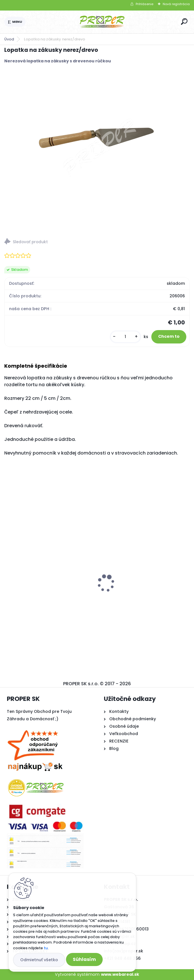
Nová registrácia (176, 4)
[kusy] (125, 337)
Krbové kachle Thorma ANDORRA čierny (44, 589)
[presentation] (8, 573)
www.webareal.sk (120, 974)
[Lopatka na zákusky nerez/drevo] (97, 144)
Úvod (9, 39)
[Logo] (102, 22)
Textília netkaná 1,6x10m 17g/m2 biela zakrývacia (144, 586)
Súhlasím (84, 959)
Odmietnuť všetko (39, 960)
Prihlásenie (145, 4)
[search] (184, 22)
